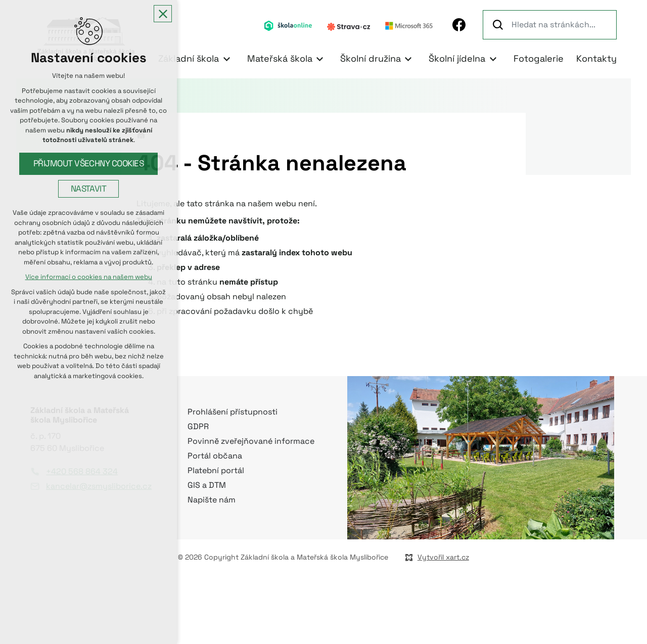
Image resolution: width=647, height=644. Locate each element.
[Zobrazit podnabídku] (226, 59)
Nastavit (89, 189)
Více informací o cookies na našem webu (89, 278)
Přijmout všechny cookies (89, 164)
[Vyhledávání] (499, 25)
